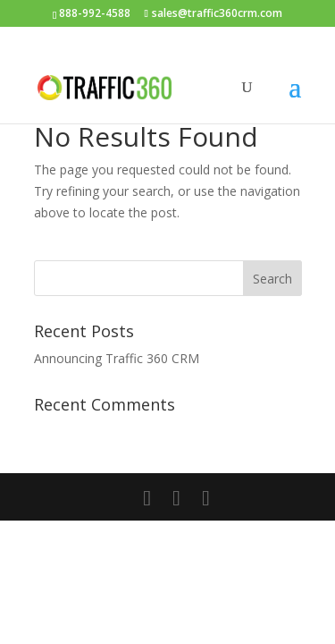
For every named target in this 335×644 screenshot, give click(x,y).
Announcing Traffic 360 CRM (117, 358)
